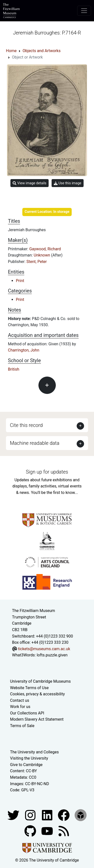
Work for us (20, 707)
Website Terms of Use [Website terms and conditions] (30, 688)
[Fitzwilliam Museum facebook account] (48, 815)
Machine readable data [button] (35, 443)
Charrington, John (24, 350)
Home (11, 51)
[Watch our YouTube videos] (48, 831)
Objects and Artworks (42, 51)
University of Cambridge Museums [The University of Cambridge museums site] (41, 681)
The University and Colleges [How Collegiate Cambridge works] (34, 752)
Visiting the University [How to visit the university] (29, 758)
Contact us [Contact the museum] (20, 700)
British (14, 369)
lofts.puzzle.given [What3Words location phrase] (52, 655)
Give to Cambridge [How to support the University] (26, 765)
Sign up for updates (47, 472)
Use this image (68, 183)
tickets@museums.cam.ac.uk (44, 649)
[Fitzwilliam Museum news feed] (64, 831)
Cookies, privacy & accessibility (38, 694)
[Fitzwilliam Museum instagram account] (31, 815)
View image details (30, 183)
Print (20, 281)
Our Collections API (27, 713)
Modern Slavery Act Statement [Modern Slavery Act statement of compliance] (37, 719)
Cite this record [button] (26, 425)
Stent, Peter (37, 262)
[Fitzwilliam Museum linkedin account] (64, 815)
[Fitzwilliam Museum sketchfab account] (81, 815)
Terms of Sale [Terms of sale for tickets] (22, 726)
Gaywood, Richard (45, 249)
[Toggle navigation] (84, 11)
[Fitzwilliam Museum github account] (31, 831)
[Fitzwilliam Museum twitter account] (14, 815)
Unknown (42, 255)
